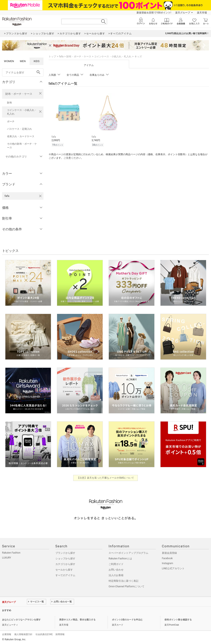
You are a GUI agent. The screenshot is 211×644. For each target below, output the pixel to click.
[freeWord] (23, 72)
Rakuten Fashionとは (120, 559)
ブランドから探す (65, 553)
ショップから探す (65, 559)
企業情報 (7, 634)
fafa (61, 56)
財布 (10, 103)
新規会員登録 (169, 553)
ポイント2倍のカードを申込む (127, 620)
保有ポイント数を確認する (178, 620)
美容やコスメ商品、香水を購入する (77, 620)
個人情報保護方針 (23, 634)
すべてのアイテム (65, 575)
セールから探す (64, 570)
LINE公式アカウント (173, 568)
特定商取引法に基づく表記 (123, 581)
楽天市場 (202, 13)
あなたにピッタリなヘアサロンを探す (21, 620)
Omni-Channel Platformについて (126, 586)
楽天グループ (183, 13)
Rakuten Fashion (11, 553)
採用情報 (60, 634)
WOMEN (9, 61)
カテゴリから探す (65, 564)
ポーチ (11, 121)
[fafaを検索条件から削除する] (40, 196)
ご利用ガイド (116, 564)
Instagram (168, 563)
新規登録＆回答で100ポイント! (154, 13)
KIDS (37, 61)
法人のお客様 (116, 575)
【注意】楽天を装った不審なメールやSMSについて (106, 478)
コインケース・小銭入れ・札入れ (22, 112)
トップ (52, 56)
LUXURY (7, 558)
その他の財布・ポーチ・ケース (22, 146)
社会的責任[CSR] (44, 634)
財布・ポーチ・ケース (19, 94)
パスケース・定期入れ (19, 129)
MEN (23, 61)
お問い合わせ (116, 570)
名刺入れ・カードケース (21, 136)
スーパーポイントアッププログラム (128, 553)
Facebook (167, 558)
